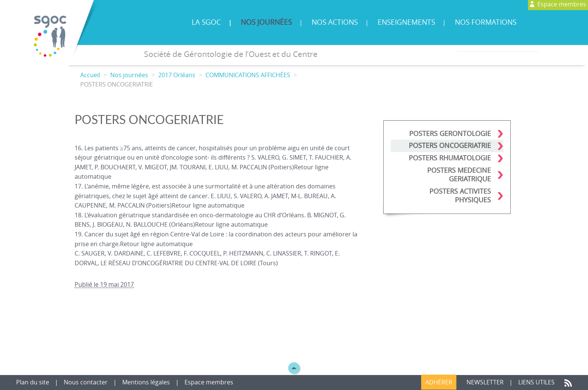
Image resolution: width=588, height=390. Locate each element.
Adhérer (439, 382)
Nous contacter (86, 382)
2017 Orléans (177, 75)
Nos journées (266, 22)
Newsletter (485, 382)
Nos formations (486, 22)
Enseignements (406, 22)
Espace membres (209, 382)
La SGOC (206, 22)
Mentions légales (146, 382)
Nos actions (335, 22)
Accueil (90, 75)
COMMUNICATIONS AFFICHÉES (248, 75)
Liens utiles (537, 382)
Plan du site (33, 382)
